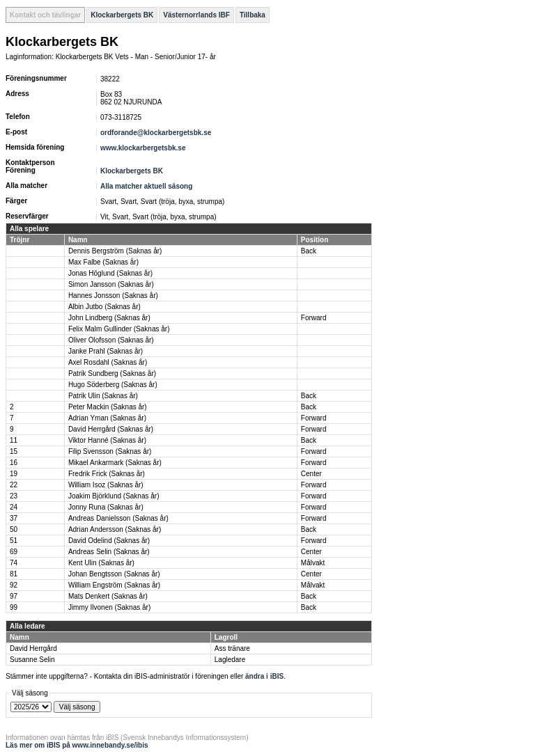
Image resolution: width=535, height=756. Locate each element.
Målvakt (313, 563)
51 (14, 541)
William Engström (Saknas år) (114, 585)
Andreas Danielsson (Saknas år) (118, 518)
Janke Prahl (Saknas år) (106, 351)
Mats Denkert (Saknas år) (108, 596)
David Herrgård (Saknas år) (111, 429)
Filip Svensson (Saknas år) (110, 451)
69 (14, 552)
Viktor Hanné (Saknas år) (107, 440)
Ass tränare (232, 648)
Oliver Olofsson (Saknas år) (111, 340)
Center (311, 474)
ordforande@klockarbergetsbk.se (156, 133)
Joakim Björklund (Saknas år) (114, 496)
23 (14, 496)
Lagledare (230, 660)
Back (309, 251)
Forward (314, 318)
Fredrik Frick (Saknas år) (107, 474)
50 (14, 529)
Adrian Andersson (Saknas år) (115, 529)
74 (14, 563)
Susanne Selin (32, 660)
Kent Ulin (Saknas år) (101, 563)
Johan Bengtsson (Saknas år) (114, 574)
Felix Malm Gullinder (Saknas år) (119, 329)
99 (14, 607)
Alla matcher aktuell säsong (146, 186)
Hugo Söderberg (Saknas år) (113, 385)
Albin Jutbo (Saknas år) (104, 307)
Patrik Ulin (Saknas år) (103, 396)
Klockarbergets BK (122, 15)
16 (14, 463)
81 (14, 574)
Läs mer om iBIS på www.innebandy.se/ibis (77, 745)
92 (14, 585)
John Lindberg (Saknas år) (109, 318)
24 (14, 507)
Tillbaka (253, 15)
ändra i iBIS (264, 676)
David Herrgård (33, 648)
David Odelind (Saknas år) (109, 541)
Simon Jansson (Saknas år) (111, 284)
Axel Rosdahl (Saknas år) (108, 362)
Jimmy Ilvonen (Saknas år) (109, 607)
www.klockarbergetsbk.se (143, 148)
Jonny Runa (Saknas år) (106, 507)
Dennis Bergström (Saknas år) (115, 251)
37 (14, 518)
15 (14, 451)
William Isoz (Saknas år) (106, 485)
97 (14, 596)
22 (14, 485)
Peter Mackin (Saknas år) (108, 407)
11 (14, 440)
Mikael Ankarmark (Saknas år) (115, 463)
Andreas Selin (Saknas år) (109, 552)
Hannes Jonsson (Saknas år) (113, 296)
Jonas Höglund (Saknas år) (110, 273)
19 (14, 474)
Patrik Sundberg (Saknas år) (112, 373)
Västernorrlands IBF (196, 15)
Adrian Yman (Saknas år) (107, 418)
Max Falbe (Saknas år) (103, 262)
